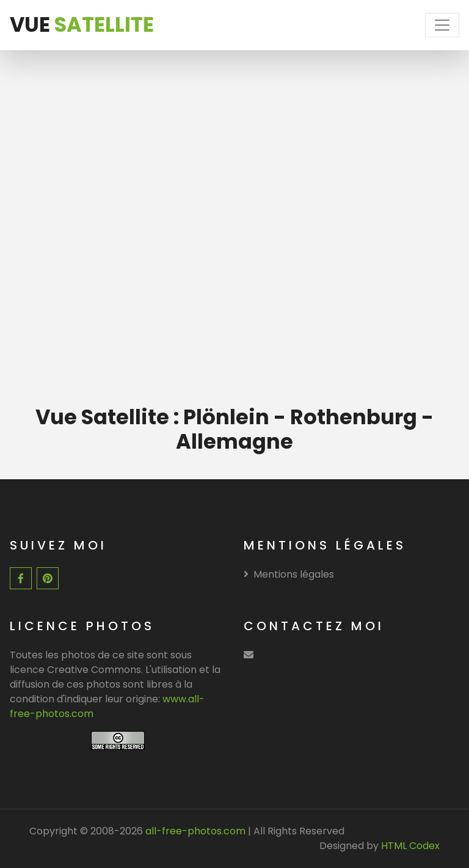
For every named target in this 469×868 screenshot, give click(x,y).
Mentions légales (289, 574)
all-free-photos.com (194, 831)
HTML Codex (410, 846)
